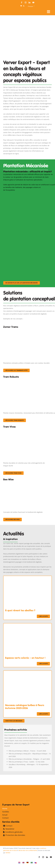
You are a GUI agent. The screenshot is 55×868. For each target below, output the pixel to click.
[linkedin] (29, 2)
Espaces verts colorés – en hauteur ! (25, 658)
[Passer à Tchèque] (36, 862)
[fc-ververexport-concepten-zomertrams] (27, 330)
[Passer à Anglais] (23, 862)
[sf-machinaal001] (25, 194)
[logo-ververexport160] (8, 11)
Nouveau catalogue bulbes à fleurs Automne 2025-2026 (25, 707)
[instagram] (26, 2)
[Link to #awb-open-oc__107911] (49, 12)
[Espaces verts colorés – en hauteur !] (27, 625)
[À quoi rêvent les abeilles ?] (27, 577)
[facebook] (22, 2)
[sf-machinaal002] (25, 224)
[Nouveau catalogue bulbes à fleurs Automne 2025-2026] (27, 672)
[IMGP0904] (27, 380)
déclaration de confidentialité (28, 850)
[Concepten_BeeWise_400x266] (25, 483)
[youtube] (33, 2)
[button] (24, 6)
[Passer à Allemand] (27, 862)
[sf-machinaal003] (25, 253)
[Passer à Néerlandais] (19, 862)
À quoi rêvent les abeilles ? (20, 610)
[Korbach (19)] (27, 430)
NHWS (8, 853)
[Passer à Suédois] (32, 862)
